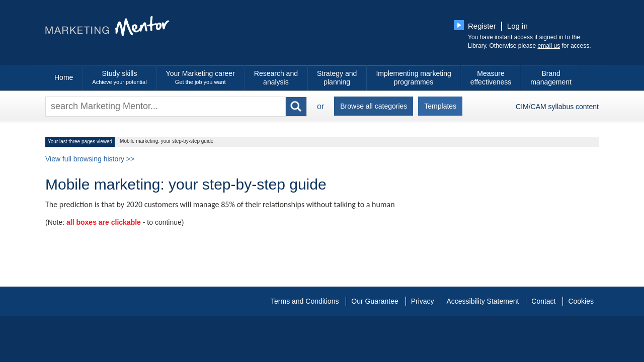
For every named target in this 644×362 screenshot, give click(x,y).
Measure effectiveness (491, 78)
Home (64, 77)
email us (549, 46)
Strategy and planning (337, 78)
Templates (440, 106)
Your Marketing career (200, 78)
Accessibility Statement (482, 301)
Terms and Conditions (305, 301)
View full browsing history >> (90, 159)
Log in (517, 26)
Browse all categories (374, 106)
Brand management (551, 78)
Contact (543, 301)
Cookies (581, 301)
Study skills (119, 78)
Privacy (423, 301)
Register (482, 26)
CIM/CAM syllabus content (557, 107)
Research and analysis (276, 78)
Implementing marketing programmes (413, 78)
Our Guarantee (375, 301)
